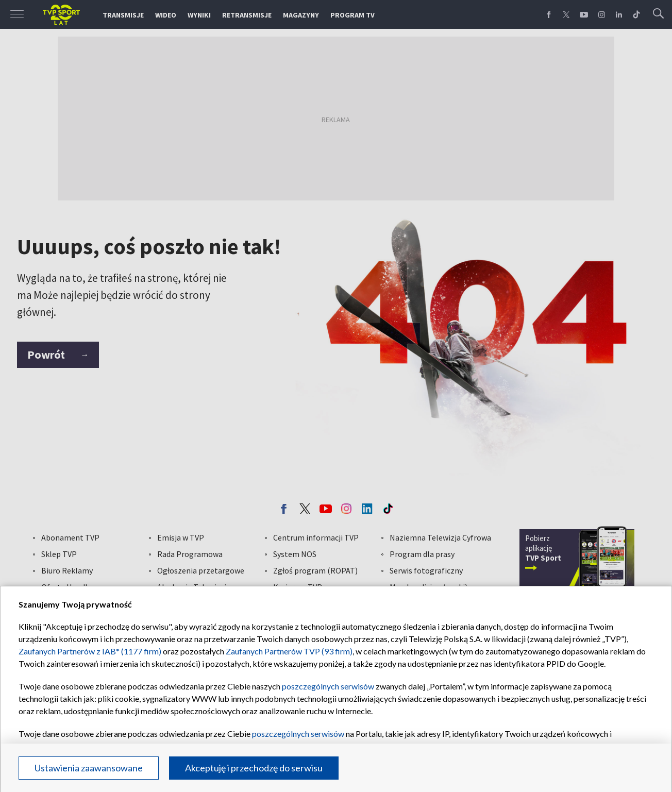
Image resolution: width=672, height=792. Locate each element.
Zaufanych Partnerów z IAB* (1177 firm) (90, 651)
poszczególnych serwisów (328, 686)
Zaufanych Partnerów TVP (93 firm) (289, 651)
